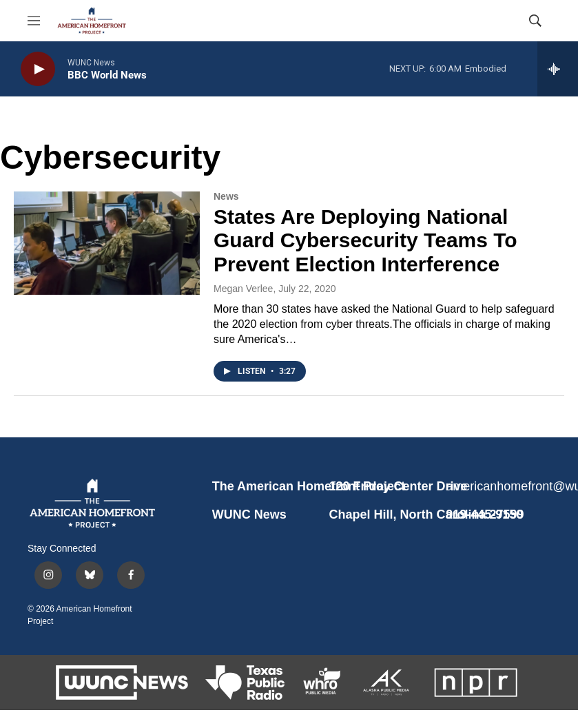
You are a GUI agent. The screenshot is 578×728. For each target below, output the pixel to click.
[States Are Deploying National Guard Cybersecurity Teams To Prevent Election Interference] (107, 243)
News (226, 196)
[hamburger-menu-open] (34, 21)
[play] (38, 69)
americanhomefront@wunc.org (498, 486)
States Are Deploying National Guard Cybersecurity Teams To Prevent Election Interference (365, 241)
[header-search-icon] (535, 21)
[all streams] (558, 69)
